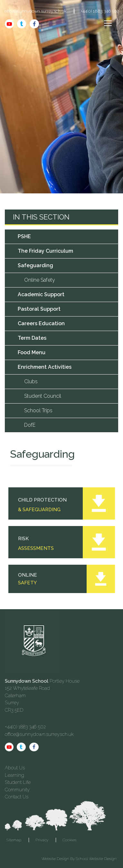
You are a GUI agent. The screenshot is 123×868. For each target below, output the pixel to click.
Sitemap (14, 840)
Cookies (69, 840)
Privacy (42, 840)
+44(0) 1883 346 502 (100, 11)
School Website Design (96, 859)
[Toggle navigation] (108, 23)
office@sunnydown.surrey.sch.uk (35, 11)
